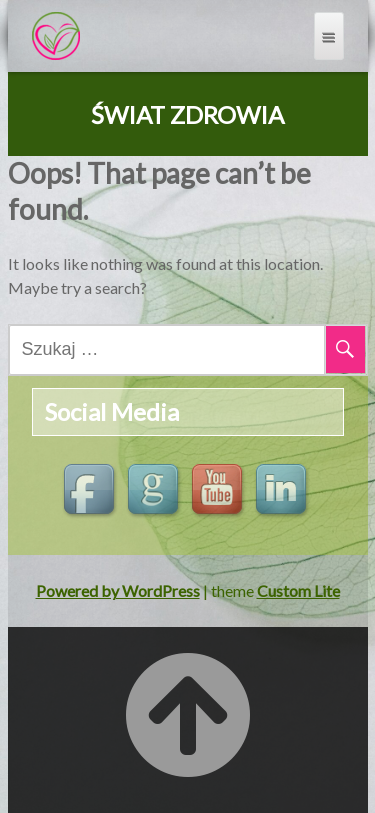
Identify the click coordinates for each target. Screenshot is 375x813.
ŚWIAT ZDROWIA (187, 115)
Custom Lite (298, 590)
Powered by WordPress (118, 590)
